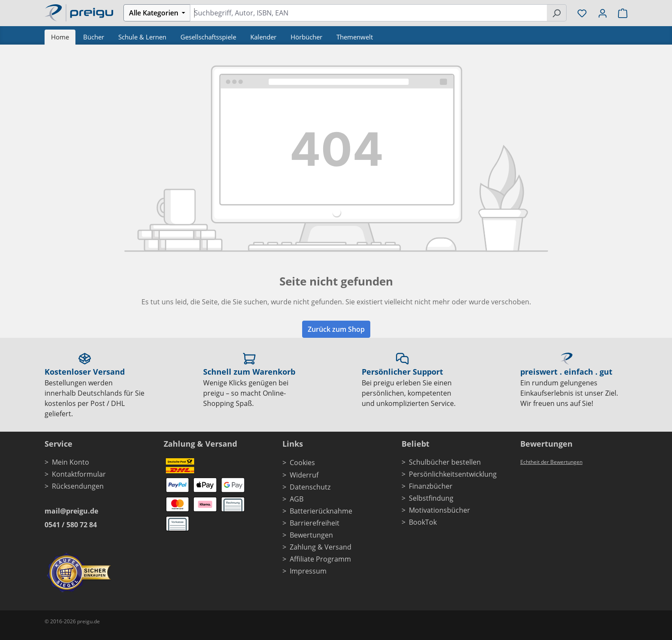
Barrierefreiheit (315, 523)
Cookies (302, 463)
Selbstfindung (431, 498)
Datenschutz (310, 487)
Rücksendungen (78, 486)
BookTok (423, 522)
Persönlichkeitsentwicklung (453, 474)
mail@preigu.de (71, 511)
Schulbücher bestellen (445, 462)
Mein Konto (70, 462)
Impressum (308, 571)
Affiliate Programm (320, 559)
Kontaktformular (79, 474)
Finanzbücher (431, 486)
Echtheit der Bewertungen (551, 462)
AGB (297, 499)
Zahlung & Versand (321, 547)
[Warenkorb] (620, 13)
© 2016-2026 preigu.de (72, 621)
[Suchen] (556, 13)
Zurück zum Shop (336, 329)
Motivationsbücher (439, 510)
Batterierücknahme (321, 511)
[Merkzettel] (582, 13)
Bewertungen (311, 535)
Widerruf (304, 475)
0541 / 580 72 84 (71, 525)
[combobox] (368, 13)
